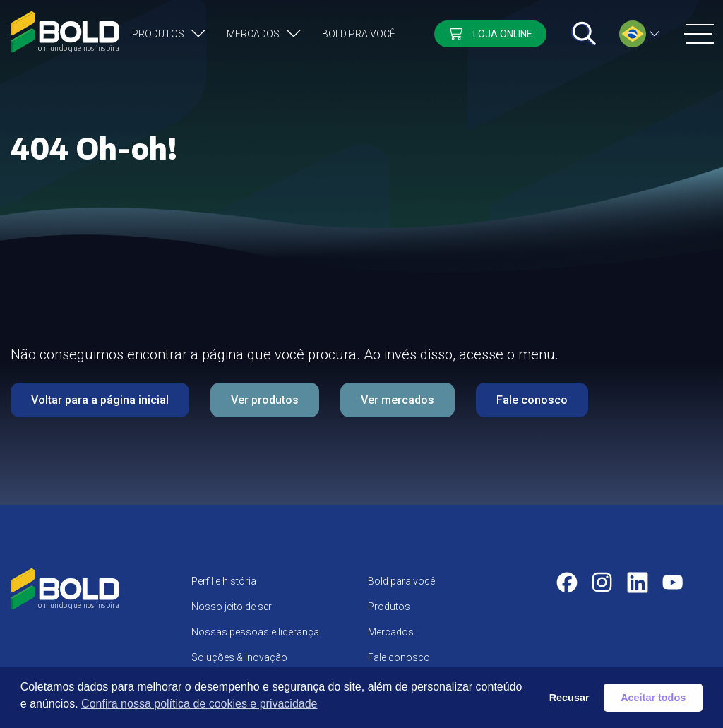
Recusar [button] (569, 698)
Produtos (158, 34)
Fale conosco (532, 400)
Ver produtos (265, 400)
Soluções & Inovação (239, 657)
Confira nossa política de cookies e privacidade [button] (199, 704)
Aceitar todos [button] (653, 698)
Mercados (253, 34)
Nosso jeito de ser (232, 607)
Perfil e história (224, 581)
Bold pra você (359, 34)
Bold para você (401, 581)
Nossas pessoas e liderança (255, 632)
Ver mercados (398, 400)
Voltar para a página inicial (100, 400)
